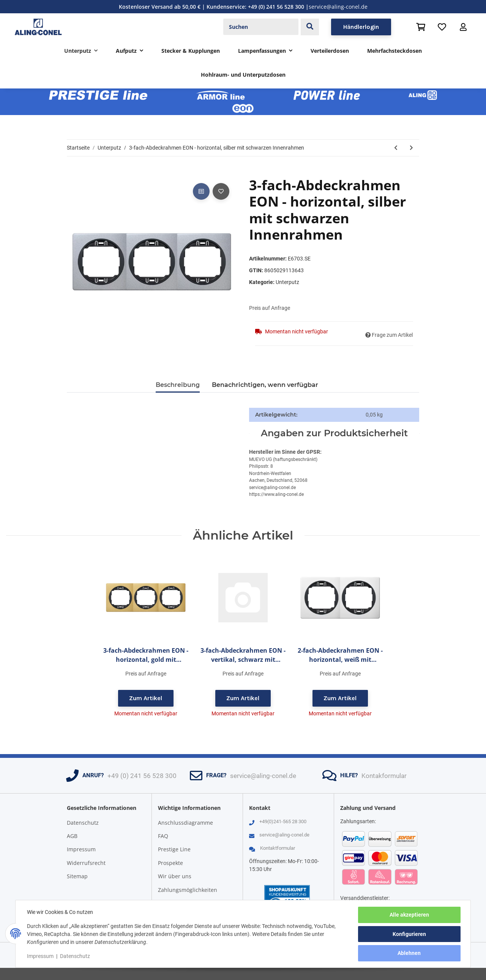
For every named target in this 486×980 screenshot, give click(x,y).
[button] (463, 27)
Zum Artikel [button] (146, 698)
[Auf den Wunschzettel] (221, 191)
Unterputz (287, 282)
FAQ (163, 836)
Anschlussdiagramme (185, 823)
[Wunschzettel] (442, 27)
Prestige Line (174, 849)
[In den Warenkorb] (73, 173)
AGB (72, 836)
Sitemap (77, 876)
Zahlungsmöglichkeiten (188, 890)
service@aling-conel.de (338, 7)
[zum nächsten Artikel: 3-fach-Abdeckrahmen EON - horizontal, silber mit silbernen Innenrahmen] (411, 148)
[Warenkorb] (421, 27)
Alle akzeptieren (409, 915)
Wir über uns (175, 876)
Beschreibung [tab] (178, 385)
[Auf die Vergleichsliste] (201, 191)
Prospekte (170, 863)
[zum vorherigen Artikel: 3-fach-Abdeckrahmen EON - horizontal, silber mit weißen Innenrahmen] (396, 148)
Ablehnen (409, 953)
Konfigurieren (409, 934)
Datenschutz (83, 823)
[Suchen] (261, 27)
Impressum (81, 849)
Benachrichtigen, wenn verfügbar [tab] (265, 385)
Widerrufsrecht (86, 863)
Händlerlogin (361, 27)
